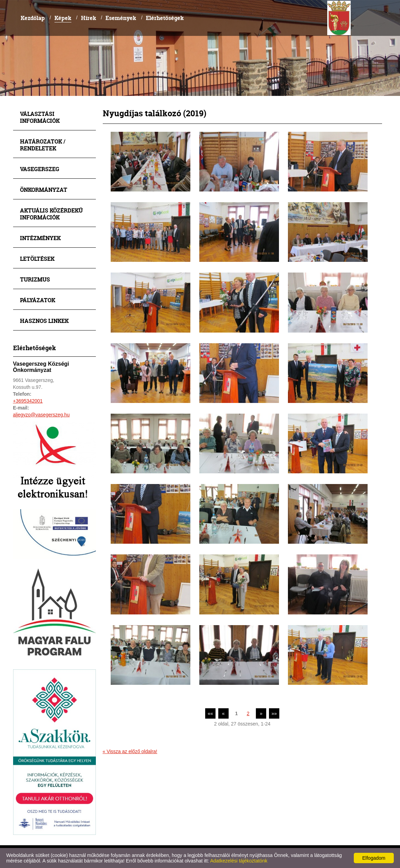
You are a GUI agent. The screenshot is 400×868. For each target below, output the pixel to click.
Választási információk (40, 117)
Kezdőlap (33, 18)
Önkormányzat (44, 190)
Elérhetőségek (165, 18)
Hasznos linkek (44, 321)
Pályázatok (38, 300)
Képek (63, 18)
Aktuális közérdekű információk (51, 214)
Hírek (89, 18)
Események (121, 18)
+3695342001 (28, 401)
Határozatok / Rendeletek (43, 145)
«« (210, 713)
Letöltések (37, 259)
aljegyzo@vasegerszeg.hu (41, 415)
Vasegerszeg (40, 169)
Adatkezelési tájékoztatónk (239, 861)
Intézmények (40, 238)
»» (274, 713)
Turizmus (35, 279)
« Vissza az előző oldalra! (130, 751)
